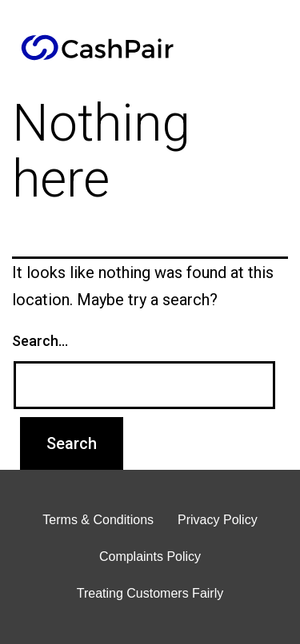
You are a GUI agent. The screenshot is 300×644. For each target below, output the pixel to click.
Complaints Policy (150, 557)
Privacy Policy (218, 520)
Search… (40, 341)
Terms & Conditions (98, 520)
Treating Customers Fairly (150, 593)
